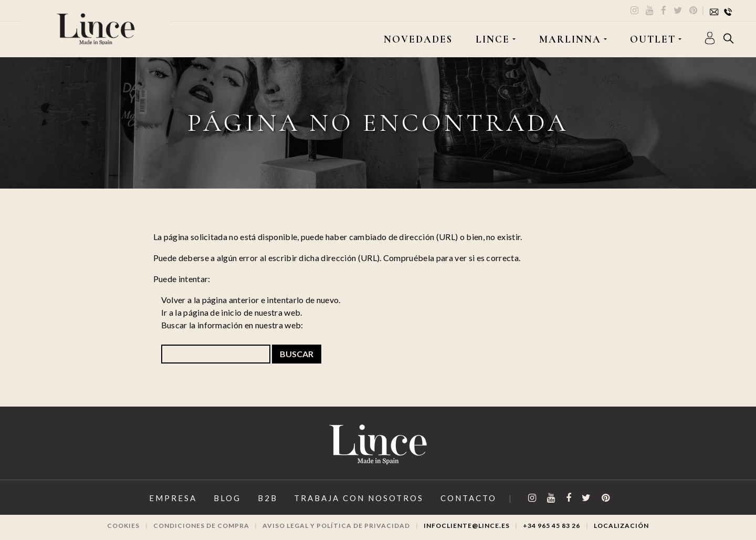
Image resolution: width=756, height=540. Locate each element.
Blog (227, 498)
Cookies (123, 526)
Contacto (469, 498)
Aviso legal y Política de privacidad (336, 526)
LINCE (493, 39)
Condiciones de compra (201, 526)
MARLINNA (570, 39)
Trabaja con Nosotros (359, 498)
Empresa (173, 498)
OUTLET (653, 39)
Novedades (418, 39)
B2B (268, 498)
